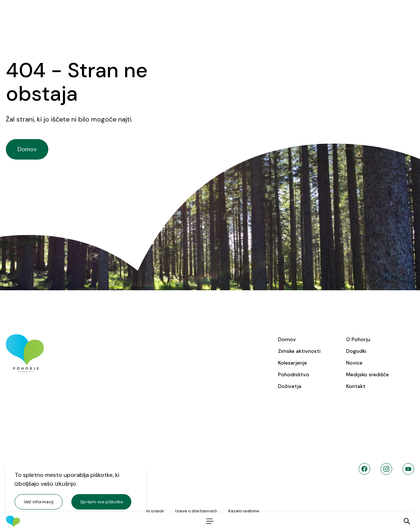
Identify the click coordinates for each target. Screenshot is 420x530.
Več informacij (39, 502)
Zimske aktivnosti (299, 351)
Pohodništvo (294, 374)
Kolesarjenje (292, 363)
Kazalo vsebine (244, 511)
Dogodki (356, 351)
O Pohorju (358, 339)
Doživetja (290, 386)
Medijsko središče (367, 374)
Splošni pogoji (149, 511)
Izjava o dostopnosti (196, 511)
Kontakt (356, 386)
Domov (287, 339)
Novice (354, 363)
